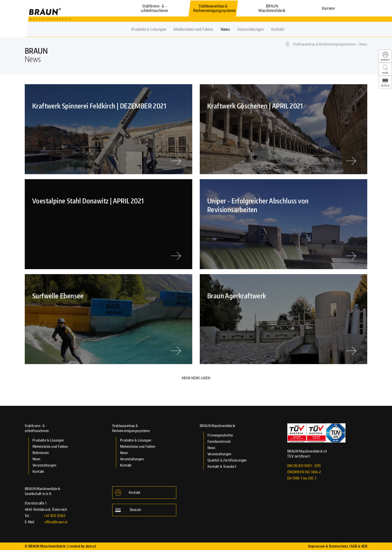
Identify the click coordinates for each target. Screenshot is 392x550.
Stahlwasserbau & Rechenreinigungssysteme (324, 44)
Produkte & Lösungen (48, 440)
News (363, 44)
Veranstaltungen (44, 465)
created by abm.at (82, 546)
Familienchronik (219, 441)
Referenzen (41, 453)
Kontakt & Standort (222, 466)
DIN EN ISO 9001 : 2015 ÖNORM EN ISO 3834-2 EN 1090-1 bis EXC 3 (304, 472)
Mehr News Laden (196, 378)
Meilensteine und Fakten (50, 446)
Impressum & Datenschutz (328, 546)
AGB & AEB (359, 546)
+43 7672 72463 (54, 516)
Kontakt (38, 471)
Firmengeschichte (220, 435)
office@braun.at (56, 522)
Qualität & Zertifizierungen (227, 460)
